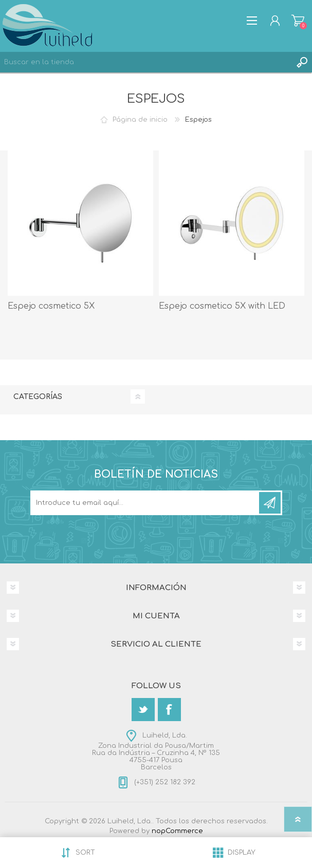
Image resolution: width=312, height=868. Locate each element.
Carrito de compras (298, 21)
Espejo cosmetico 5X (51, 306)
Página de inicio (140, 120)
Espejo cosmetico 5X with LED (222, 306)
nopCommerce (177, 831)
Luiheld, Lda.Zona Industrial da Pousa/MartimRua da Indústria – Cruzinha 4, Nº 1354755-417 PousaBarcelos (156, 751)
